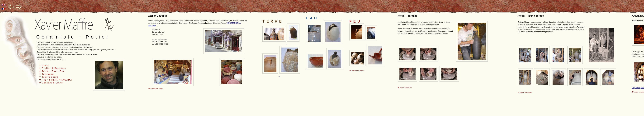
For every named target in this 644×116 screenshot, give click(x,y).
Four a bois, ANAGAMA (57, 80)
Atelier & (48, 68)
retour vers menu (157, 89)
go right (19, 7)
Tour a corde (50, 77)
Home (45, 65)
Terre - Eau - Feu (53, 71)
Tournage (48, 74)
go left (11, 7)
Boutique (60, 68)
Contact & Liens (52, 83)
